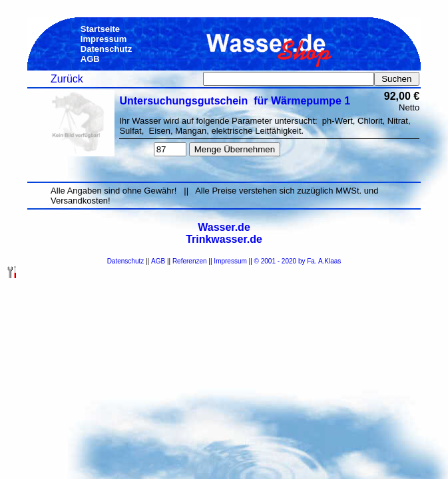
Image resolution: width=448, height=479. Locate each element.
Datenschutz (126, 261)
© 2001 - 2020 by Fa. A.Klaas (298, 261)
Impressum (230, 261)
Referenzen (190, 261)
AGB (158, 261)
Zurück (67, 79)
